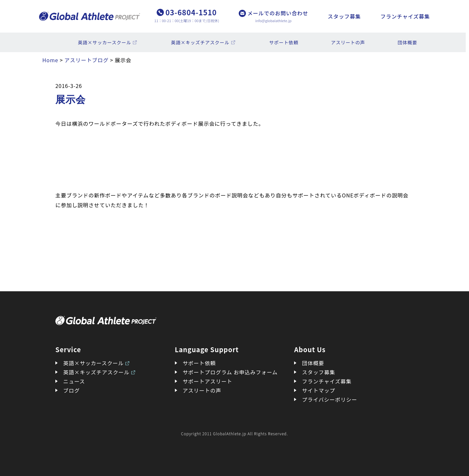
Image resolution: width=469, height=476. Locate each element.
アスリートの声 (348, 42)
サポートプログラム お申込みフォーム (230, 372)
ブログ (71, 390)
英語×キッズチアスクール (200, 42)
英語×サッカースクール (105, 42)
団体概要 (407, 42)
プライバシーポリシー (329, 399)
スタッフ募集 (344, 16)
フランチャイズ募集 (405, 16)
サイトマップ (319, 390)
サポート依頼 (284, 42)
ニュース (74, 381)
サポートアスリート (208, 381)
